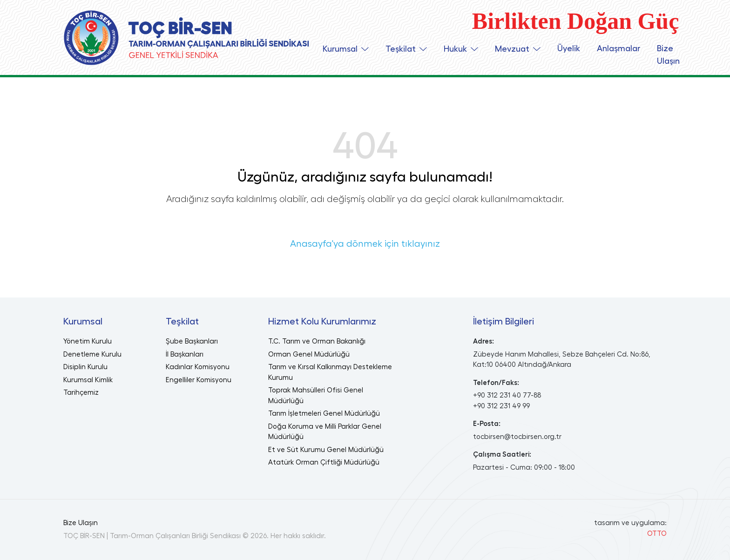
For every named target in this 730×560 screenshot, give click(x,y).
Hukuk (455, 49)
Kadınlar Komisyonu (198, 367)
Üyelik (569, 48)
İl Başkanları (185, 354)
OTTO (657, 534)
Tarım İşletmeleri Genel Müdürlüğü (324, 414)
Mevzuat (512, 49)
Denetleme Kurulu (92, 354)
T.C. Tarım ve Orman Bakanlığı (317, 341)
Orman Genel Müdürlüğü (309, 354)
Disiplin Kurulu (85, 367)
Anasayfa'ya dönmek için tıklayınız (365, 244)
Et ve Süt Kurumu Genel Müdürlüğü (326, 450)
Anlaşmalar (618, 48)
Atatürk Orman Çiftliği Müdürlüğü (324, 462)
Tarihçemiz (81, 393)
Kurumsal (340, 49)
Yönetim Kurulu (88, 341)
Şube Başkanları (192, 341)
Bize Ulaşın (668, 55)
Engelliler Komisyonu (199, 380)
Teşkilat (401, 49)
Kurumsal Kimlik (88, 380)
